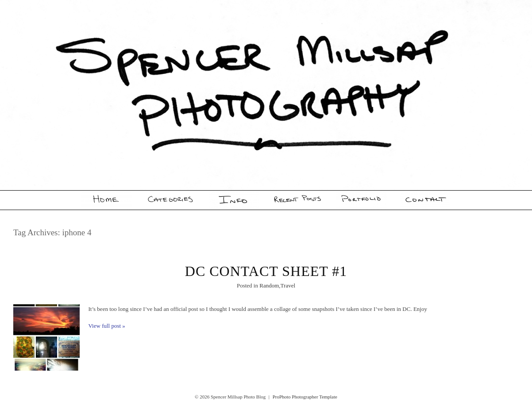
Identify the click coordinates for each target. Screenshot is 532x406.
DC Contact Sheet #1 (266, 271)
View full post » (107, 326)
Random (269, 285)
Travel (288, 285)
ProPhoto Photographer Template (305, 397)
